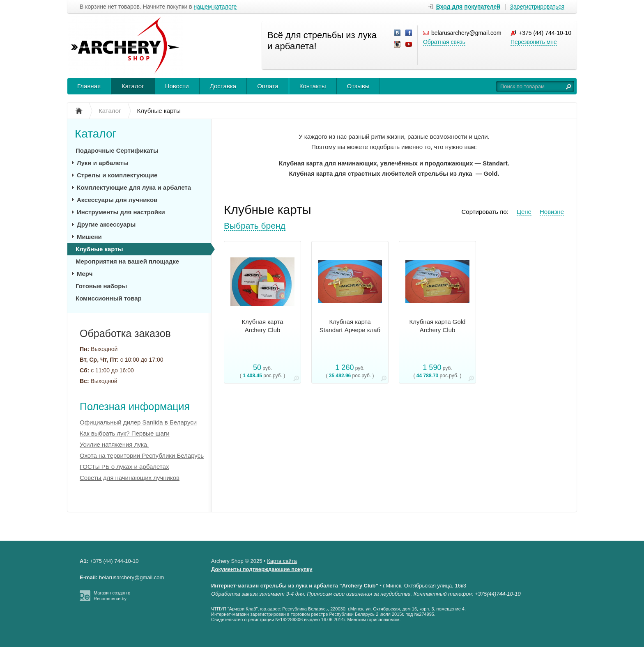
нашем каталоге (215, 7)
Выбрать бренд (255, 226)
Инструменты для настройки (121, 212)
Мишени (89, 237)
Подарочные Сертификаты (117, 150)
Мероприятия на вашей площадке (127, 261)
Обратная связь (444, 42)
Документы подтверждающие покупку (262, 569)
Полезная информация (135, 406)
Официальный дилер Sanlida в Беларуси (138, 422)
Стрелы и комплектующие (117, 175)
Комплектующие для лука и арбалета (134, 187)
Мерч (85, 274)
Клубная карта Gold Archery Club (438, 326)
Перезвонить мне (534, 42)
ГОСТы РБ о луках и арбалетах (124, 467)
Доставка (223, 86)
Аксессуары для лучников (117, 200)
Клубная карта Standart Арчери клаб (350, 326)
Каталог (133, 86)
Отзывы (358, 86)
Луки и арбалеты (103, 163)
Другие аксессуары (106, 224)
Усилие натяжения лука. (114, 444)
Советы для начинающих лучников (130, 478)
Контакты (313, 86)
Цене (524, 212)
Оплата (268, 86)
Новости (177, 86)
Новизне (552, 212)
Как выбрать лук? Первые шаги (125, 433)
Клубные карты (99, 249)
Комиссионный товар (109, 298)
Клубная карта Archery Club (263, 326)
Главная (89, 86)
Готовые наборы (101, 286)
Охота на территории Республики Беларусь (142, 455)
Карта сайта (282, 561)
